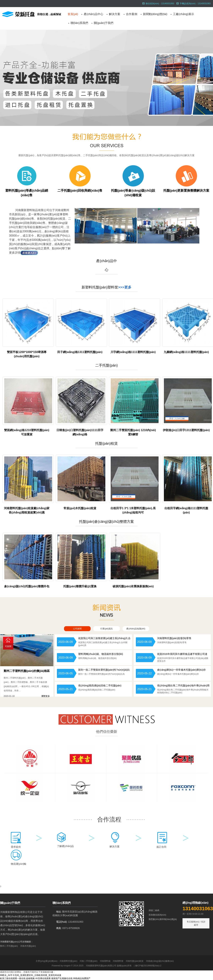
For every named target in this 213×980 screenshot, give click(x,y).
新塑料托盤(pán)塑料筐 (100, 287)
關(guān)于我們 (104, 23)
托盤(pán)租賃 (106, 443)
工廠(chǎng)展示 (183, 14)
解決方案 (115, 14)
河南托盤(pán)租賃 (135, 961)
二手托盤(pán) (106, 365)
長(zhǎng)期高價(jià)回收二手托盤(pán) (100, 686)
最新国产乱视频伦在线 (62, 978)
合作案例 (132, 14)
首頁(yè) (73, 14)
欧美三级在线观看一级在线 (13, 978)
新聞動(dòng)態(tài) (155, 14)
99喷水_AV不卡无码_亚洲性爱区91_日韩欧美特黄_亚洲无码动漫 (31, 975)
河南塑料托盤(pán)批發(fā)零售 (174, 638)
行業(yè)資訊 (106, 629)
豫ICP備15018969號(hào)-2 (148, 966)
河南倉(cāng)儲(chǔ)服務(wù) (160, 961)
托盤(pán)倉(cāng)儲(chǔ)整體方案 (107, 522)
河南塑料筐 (118, 961)
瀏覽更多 (46, 696)
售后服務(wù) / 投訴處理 (196, 923)
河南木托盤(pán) (28, 946)
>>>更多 (125, 287)
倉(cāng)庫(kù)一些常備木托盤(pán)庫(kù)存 (182, 670)
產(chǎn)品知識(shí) (136, 629)
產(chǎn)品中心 (93, 14)
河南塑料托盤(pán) (68, 961)
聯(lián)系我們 (79, 23)
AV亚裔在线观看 (43, 978)
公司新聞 (77, 629)
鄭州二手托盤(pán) (9, 946)
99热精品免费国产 (82, 978)
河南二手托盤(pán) (88, 961)
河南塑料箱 (105, 961)
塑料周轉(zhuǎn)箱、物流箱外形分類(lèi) (101, 654)
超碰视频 (30, 978)
